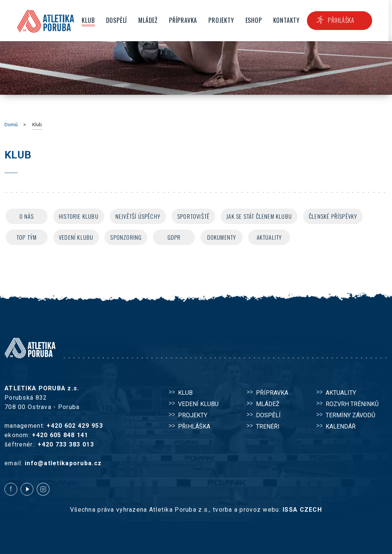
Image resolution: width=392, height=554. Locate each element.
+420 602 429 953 (75, 426)
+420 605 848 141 (60, 435)
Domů (11, 125)
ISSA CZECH (302, 510)
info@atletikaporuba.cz (63, 463)
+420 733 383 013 (66, 444)
